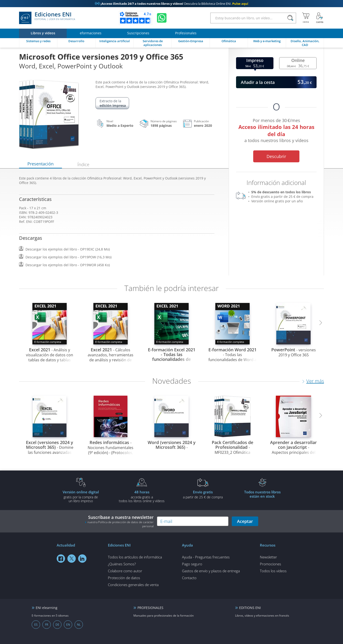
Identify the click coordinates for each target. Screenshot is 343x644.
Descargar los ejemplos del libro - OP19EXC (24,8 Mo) (68, 249)
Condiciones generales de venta (133, 585)
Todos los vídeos (273, 571)
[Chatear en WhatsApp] (162, 18)
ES (36, 625)
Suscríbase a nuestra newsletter (119, 521)
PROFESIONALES (150, 608)
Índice (83, 164)
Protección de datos (124, 578)
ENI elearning (47, 608)
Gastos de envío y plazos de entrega (211, 571)
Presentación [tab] (40, 164)
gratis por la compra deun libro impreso (81, 496)
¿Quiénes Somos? (122, 564)
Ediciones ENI (47, 18)
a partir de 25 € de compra (203, 494)
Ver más (315, 381)
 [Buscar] (290, 18)
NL (79, 625)
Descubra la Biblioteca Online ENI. (171, 4)
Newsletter (268, 557)
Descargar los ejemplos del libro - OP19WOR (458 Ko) (68, 265)
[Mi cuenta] (320, 18)
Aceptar (245, 521)
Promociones (270, 564)
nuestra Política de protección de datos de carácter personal (121, 524)
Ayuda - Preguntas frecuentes (206, 557)
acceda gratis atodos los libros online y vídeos (142, 496)
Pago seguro (192, 564)
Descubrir (276, 156)
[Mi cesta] (306, 18)
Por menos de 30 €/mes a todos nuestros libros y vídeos (276, 131)
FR (47, 625)
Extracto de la (113, 103)
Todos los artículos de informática (135, 557)
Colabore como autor (125, 571)
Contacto (189, 578)
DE (57, 625)
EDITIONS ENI (250, 608)
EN (68, 625)
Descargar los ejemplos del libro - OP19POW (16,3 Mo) (68, 257)
